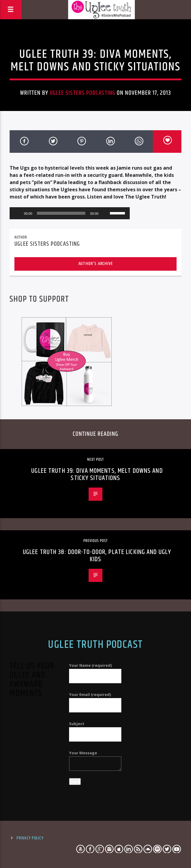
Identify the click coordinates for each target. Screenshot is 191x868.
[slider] (61, 213)
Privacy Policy (30, 838)
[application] (70, 213)
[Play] (17, 213)
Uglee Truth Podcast (95, 645)
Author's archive (96, 264)
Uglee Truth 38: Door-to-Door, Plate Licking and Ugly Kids (97, 556)
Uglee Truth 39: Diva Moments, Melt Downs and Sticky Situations (97, 474)
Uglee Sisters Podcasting (83, 93)
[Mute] (105, 213)
